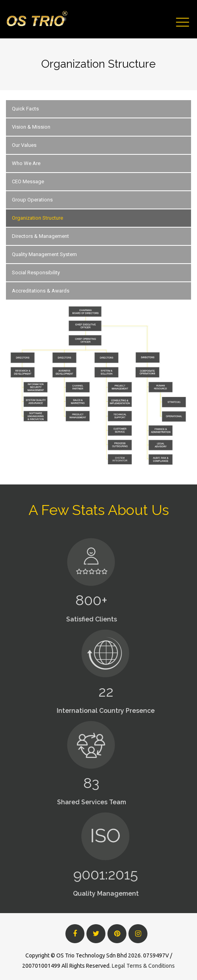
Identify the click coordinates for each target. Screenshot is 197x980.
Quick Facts (25, 109)
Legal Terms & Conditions (143, 966)
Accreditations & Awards (41, 291)
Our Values (24, 145)
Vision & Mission (31, 127)
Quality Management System (44, 254)
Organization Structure (37, 218)
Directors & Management (40, 236)
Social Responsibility (36, 273)
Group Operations (32, 200)
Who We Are (26, 163)
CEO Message (28, 181)
